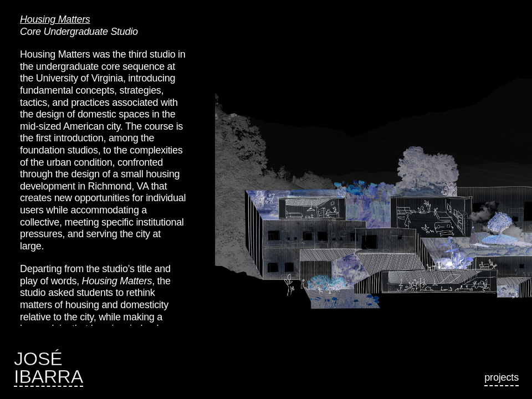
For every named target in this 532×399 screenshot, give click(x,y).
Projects (502, 377)
